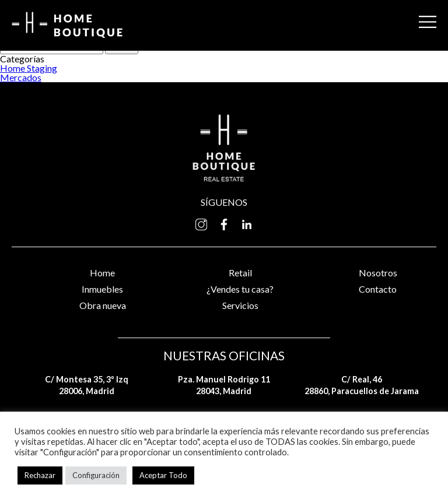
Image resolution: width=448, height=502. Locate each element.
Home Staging (29, 68)
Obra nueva (103, 305)
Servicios (240, 305)
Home (102, 273)
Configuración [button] (96, 475)
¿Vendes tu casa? (240, 289)
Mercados (21, 77)
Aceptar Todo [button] (163, 475)
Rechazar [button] (40, 475)
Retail (240, 273)
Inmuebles (102, 289)
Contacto (378, 289)
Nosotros (378, 273)
